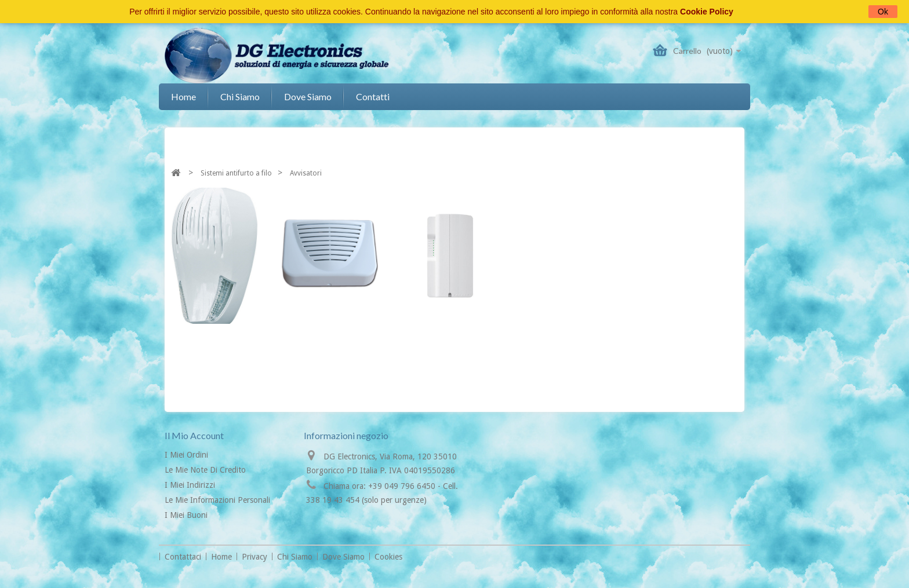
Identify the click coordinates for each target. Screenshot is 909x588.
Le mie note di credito (205, 470)
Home (183, 96)
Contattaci (184, 557)
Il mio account (194, 435)
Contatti (373, 96)
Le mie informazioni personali (217, 500)
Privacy (256, 557)
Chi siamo (240, 96)
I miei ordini (186, 455)
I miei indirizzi (190, 485)
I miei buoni (186, 515)
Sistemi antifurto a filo (236, 173)
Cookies (388, 557)
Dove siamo (308, 96)
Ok (883, 12)
